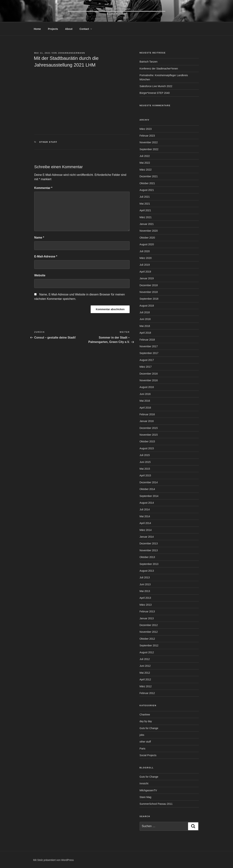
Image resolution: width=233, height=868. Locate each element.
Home (37, 28)
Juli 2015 (145, 455)
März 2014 (146, 529)
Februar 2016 (147, 414)
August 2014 (147, 502)
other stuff (48, 141)
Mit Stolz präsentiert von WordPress (53, 859)
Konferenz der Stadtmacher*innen (159, 68)
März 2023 (146, 128)
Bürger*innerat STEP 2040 (155, 92)
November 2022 (149, 142)
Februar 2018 (147, 339)
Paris (143, 748)
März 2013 (146, 604)
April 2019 (145, 271)
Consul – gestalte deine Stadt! (55, 337)
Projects (53, 28)
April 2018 (145, 332)
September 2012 (149, 645)
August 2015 (147, 448)
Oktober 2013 (147, 557)
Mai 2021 (145, 203)
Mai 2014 (145, 516)
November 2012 (149, 631)
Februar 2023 (147, 135)
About (69, 28)
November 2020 (149, 230)
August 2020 (147, 244)
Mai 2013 (145, 591)
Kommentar (43, 187)
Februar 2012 (147, 693)
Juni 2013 (145, 584)
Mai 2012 (145, 672)
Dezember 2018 (149, 285)
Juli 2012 (145, 659)
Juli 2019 (145, 264)
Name (39, 237)
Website (40, 275)
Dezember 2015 (149, 427)
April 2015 (145, 475)
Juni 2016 (145, 393)
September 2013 (149, 563)
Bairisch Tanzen (149, 61)
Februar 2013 (147, 611)
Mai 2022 (145, 162)
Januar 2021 (147, 223)
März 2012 (146, 686)
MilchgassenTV (148, 790)
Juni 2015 (145, 461)
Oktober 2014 (147, 489)
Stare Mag (146, 797)
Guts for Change (149, 728)
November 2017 (149, 346)
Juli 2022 (145, 155)
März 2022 (146, 169)
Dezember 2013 (149, 543)
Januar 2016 (147, 421)
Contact (86, 28)
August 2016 (147, 387)
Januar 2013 (147, 618)
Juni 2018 (145, 319)
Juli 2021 (145, 196)
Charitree (145, 714)
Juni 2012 (145, 665)
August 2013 (147, 570)
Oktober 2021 (147, 183)
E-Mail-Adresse (46, 256)
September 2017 (149, 353)
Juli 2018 (145, 312)
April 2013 (145, 597)
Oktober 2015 (147, 441)
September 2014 (149, 495)
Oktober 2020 (147, 237)
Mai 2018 (145, 325)
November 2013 (149, 550)
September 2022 (149, 149)
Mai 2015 (145, 468)
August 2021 (147, 189)
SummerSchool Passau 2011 (156, 803)
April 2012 (145, 679)
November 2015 (149, 434)
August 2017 (147, 359)
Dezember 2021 (149, 176)
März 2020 (146, 257)
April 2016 (145, 407)
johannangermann (71, 52)
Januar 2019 (147, 278)
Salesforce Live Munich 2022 (156, 86)
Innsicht (144, 783)
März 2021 (146, 217)
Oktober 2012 (147, 638)
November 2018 (149, 291)
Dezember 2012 (149, 625)
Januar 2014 (147, 536)
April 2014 (145, 523)
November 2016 (149, 380)
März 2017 (146, 366)
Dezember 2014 (149, 482)
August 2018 (147, 305)
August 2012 (147, 652)
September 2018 (149, 298)
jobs (142, 734)
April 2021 (145, 210)
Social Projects (148, 755)
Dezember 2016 (149, 373)
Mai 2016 (145, 400)
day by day (146, 721)
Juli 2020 (145, 251)
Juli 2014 (145, 509)
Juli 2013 (145, 577)
